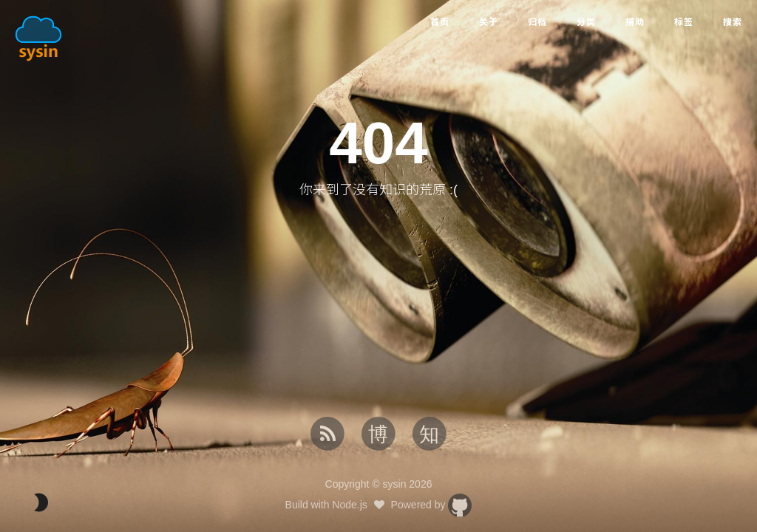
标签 (684, 22)
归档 (537, 22)
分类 (586, 22)
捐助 (635, 22)
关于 (489, 22)
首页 (440, 22)
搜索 (733, 22)
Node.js (349, 505)
